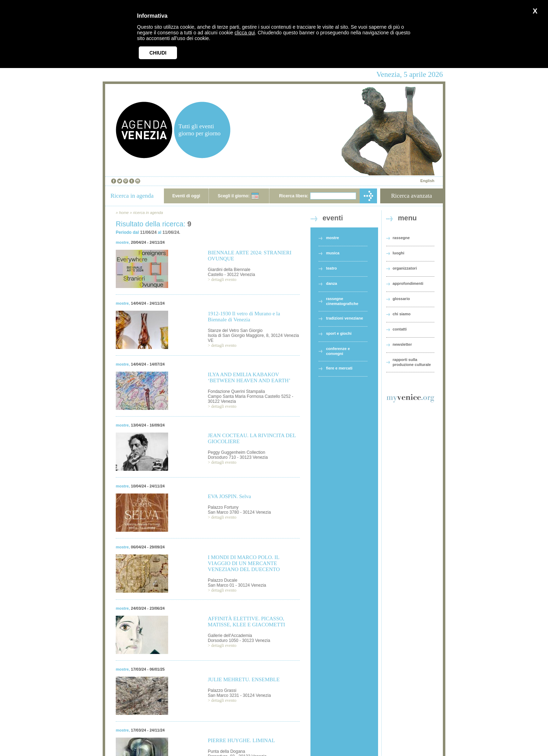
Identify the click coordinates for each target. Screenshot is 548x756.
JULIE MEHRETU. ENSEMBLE (244, 679)
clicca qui (245, 33)
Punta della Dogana (226, 751)
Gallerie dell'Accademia (230, 636)
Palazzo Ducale (222, 580)
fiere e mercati (339, 368)
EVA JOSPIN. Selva (229, 496)
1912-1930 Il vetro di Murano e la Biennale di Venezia (244, 317)
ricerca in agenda (148, 213)
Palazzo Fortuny (223, 507)
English (427, 181)
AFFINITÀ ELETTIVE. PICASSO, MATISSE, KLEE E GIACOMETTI (246, 622)
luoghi (398, 253)
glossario (401, 299)
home (124, 213)
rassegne (401, 238)
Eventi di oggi (186, 196)
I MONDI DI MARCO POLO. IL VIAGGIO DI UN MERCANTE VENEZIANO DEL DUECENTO (244, 563)
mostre (122, 242)
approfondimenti (408, 283)
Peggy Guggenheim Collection (236, 452)
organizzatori (405, 268)
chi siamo (402, 314)
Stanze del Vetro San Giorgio (235, 331)
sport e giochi (339, 333)
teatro (332, 268)
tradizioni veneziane (345, 318)
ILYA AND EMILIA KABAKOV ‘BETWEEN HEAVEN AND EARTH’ (249, 377)
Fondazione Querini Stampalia (236, 391)
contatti (400, 329)
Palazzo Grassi (222, 690)
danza (332, 283)
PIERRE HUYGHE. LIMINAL (241, 740)
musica (333, 253)
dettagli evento (224, 280)
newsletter (402, 344)
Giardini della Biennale (229, 270)
